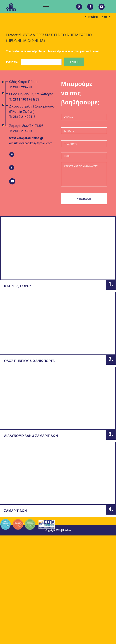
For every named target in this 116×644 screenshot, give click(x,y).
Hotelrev (67, 530)
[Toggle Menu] (46, 7)
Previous (93, 17)
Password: (34, 62)
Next (104, 17)
